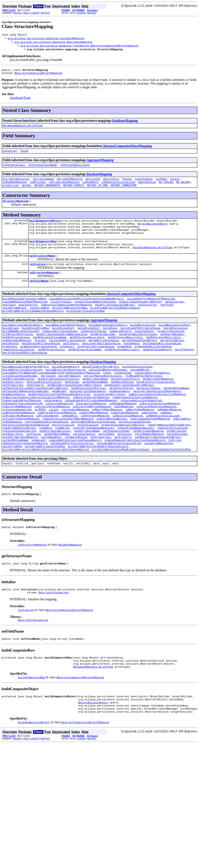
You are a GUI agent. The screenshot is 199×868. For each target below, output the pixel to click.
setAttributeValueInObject (115, 320)
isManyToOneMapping (140, 441)
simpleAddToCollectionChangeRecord (75, 478)
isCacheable (144, 183)
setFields (34, 471)
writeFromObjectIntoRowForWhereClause (121, 489)
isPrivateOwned (47, 449)
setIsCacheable (84, 471)
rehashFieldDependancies (136, 463)
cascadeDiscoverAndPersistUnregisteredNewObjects (86, 313)
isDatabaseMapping (123, 434)
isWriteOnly (182, 452)
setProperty (123, 474)
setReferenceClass (51, 371)
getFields (72, 408)
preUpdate (125, 368)
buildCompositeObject (45, 227)
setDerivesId (176, 467)
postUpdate (132, 364)
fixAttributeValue (171, 349)
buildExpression (175, 346)
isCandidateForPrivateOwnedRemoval (91, 430)
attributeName (43, 183)
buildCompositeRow (43, 251)
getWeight (59, 419)
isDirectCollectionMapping (160, 434)
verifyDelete (184, 371)
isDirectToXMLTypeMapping (92, 438)
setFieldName (39, 294)
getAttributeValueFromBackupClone (62, 353)
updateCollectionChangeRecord (25, 482)
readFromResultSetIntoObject (169, 460)
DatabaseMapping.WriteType (23, 128)
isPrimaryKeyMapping (64, 187)
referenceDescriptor (75, 168)
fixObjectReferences (18, 353)
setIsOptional (177, 471)
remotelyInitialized (172, 463)
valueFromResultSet (159, 482)
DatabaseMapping (125, 122)
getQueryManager (172, 353)
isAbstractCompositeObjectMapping (66, 320)
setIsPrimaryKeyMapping (20, 474)
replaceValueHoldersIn (19, 467)
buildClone (11, 346)
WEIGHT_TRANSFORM (124, 191)
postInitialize (63, 460)
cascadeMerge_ (140, 393)
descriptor (111, 183)
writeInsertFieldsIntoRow (85, 327)
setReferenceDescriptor (122, 371)
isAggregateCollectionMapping (135, 427)
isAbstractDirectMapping (91, 427)
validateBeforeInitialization (119, 482)
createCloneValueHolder (20, 401)
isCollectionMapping (91, 434)
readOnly (46, 463)
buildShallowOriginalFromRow (24, 313)
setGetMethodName (57, 471)
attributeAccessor (16, 183)
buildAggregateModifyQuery (66, 342)
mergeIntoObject (172, 360)
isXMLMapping (12, 456)
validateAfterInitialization (72, 482)
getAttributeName (95, 404)
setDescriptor (13, 471)
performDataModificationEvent (93, 456)
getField (9, 320)
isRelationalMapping (128, 449)
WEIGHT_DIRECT (73, 191)
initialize (37, 276)
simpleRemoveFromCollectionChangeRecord (135, 478)
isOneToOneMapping (124, 445)
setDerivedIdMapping (148, 467)
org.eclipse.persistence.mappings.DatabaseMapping (46, 39)
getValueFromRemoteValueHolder (26, 419)
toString (175, 478)
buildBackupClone (143, 342)
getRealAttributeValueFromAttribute (74, 412)
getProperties (13, 412)
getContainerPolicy (125, 404)
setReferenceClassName (85, 371)
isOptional (38, 187)
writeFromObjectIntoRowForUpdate (115, 324)
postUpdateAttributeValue (162, 364)
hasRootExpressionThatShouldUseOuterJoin (59, 423)
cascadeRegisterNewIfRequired (25, 316)
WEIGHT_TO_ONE (97, 191)
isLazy (175, 183)
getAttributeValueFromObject (140, 316)
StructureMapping (15, 207)
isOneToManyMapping (93, 445)
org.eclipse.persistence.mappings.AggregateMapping (53, 42)
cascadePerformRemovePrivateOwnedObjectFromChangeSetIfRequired (51, 397)
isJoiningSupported (17, 441)
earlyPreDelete (69, 401)
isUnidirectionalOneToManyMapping (68, 452)
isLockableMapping (75, 441)
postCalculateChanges (135, 456)
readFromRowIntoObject (19, 463)
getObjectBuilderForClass (138, 353)
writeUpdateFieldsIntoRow (171, 489)
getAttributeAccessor (19, 404)
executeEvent (144, 349)
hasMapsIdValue (14, 423)
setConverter (148, 320)
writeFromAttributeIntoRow (45, 485)
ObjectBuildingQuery (153, 231)
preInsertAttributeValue (96, 368)
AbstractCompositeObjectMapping (38, 75)
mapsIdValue (147, 187)
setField (167, 320)
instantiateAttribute (109, 423)
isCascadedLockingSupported (141, 430)
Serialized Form (20, 100)
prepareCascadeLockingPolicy (123, 460)
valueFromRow (39, 324)
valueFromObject (15, 324)
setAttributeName (87, 467)
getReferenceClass (16, 357)
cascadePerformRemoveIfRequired (151, 313)
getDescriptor (13, 408)
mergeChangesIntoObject (140, 360)
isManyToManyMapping (107, 441)
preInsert (67, 368)
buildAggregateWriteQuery (108, 342)
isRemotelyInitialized (118, 187)
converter (10, 154)
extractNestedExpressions (103, 401)
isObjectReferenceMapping (57, 445)
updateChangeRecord (157, 371)
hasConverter (28, 320)
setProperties (101, 474)
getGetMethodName (95, 408)
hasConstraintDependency (88, 419)
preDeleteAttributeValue (38, 368)
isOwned (166, 445)
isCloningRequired (59, 434)
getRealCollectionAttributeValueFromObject (35, 416)
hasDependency (120, 419)
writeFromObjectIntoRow (70, 324)
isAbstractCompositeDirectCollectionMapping (36, 427)
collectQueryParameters (152, 397)
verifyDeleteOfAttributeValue (25, 375)
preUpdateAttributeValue (153, 368)
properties (11, 191)
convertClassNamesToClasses (95, 316)
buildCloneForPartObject (101, 390)
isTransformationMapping (21, 452)
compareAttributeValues (60, 349)
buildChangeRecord (66, 390)
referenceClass (14, 168)
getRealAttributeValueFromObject (129, 412)
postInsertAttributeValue (101, 364)
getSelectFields (121, 416)
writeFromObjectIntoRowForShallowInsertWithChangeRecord (46, 489)
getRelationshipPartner (89, 416)
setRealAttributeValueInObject (158, 474)
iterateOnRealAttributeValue (46, 456)
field (24, 154)
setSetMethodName (15, 478)
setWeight (38, 478)
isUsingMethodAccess (112, 452)
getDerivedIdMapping (158, 404)
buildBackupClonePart (175, 342)
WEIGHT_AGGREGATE (47, 191)
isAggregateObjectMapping (22, 430)
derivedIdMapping (69, 183)
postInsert (71, 364)
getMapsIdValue (122, 408)
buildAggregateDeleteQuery (23, 342)
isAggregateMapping (17, 360)
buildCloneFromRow (35, 346)
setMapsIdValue (76, 474)
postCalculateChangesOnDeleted (26, 460)
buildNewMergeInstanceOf (21, 349)
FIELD (26, 13)
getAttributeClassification (58, 404)
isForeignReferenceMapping (156, 438)
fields (127, 183)
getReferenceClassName (50, 357)
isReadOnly (90, 187)
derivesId (93, 183)
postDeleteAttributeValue (41, 364)
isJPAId (161, 183)
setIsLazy (125, 471)
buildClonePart (63, 346)
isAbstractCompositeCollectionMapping (157, 423)
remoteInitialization (19, 371)
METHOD (45, 13)
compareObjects (121, 349)
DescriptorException (53, 636)
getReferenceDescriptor (87, 357)
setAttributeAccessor (55, 467)
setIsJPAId (106, 471)
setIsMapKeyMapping (149, 471)
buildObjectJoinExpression (23, 393)
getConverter (175, 316)
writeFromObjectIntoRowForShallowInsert (98, 485)
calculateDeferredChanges (108, 393)
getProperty (35, 412)
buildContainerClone (137, 390)
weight (27, 191)
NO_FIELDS (166, 187)
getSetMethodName (176, 416)
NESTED (17, 13)
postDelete (11, 364)
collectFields (61, 316)
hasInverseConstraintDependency (157, 419)
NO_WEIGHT (183, 187)
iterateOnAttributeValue (67, 360)
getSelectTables (148, 416)
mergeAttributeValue (104, 360)
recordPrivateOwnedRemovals (93, 463)
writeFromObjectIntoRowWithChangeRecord (33, 327)
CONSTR (35, 13)
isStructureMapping (43, 285)
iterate (40, 360)
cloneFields (123, 397)
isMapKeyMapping (15, 187)
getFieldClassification (44, 408)
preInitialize (88, 460)
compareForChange (93, 349)
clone (107, 397)
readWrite (62, 463)
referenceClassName (42, 168)
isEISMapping (124, 438)
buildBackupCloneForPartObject (26, 390)
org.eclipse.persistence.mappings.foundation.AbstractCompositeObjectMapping (79, 46)
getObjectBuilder (103, 353)
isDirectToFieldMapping (52, 438)
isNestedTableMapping (19, 445)
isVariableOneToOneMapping (150, 452)
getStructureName (42, 267)
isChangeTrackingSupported (23, 434)
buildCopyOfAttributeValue (140, 346)
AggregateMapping (100, 163)
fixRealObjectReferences (144, 401)
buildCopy (110, 346)
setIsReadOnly (51, 474)
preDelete (10, 368)
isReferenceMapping (95, 449)
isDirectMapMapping (17, 438)
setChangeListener (116, 467)
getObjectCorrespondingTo (155, 408)
